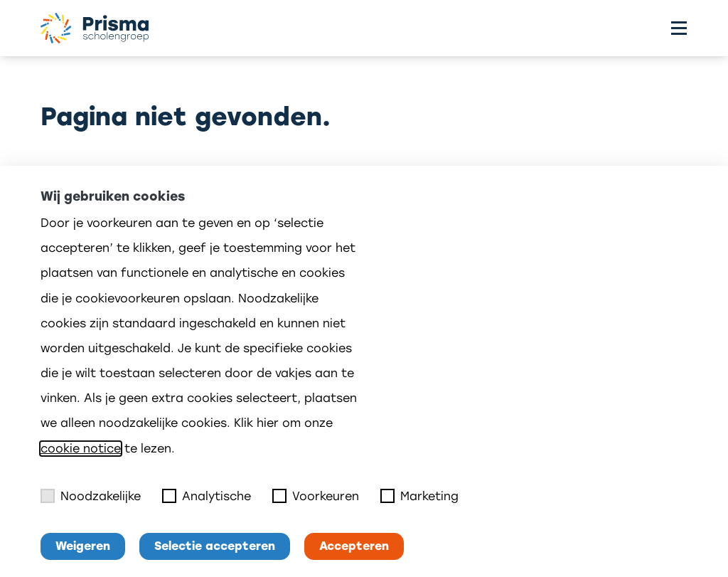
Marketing (419, 496)
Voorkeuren (316, 496)
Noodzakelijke (91, 496)
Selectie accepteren (215, 546)
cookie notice (81, 449)
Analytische (207, 496)
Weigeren (83, 546)
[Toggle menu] (679, 28)
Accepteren (354, 546)
